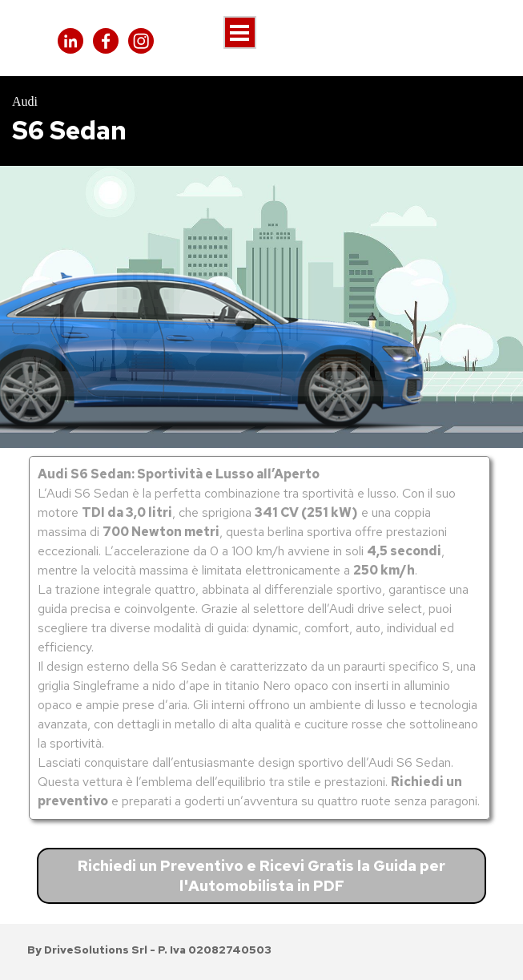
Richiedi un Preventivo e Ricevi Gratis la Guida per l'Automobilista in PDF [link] (261, 876)
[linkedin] (70, 41)
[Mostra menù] (240, 32)
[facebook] (106, 41)
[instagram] (141, 41)
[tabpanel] (261, 121)
